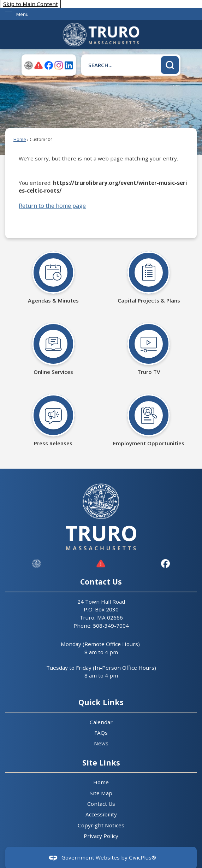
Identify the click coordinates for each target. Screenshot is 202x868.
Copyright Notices (101, 825)
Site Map (101, 793)
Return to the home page (52, 206)
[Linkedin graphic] (69, 65)
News (101, 743)
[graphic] (101, 564)
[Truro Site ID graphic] (37, 564)
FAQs (101, 733)
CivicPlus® (142, 857)
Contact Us (101, 804)
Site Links (101, 763)
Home (20, 139)
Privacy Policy (101, 836)
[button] (170, 65)
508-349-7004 (111, 626)
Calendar (101, 722)
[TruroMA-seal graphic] (29, 65)
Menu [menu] (22, 14)
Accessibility (101, 814)
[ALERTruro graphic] (38, 65)
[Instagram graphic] (59, 65)
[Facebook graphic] (49, 65)
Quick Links (101, 702)
